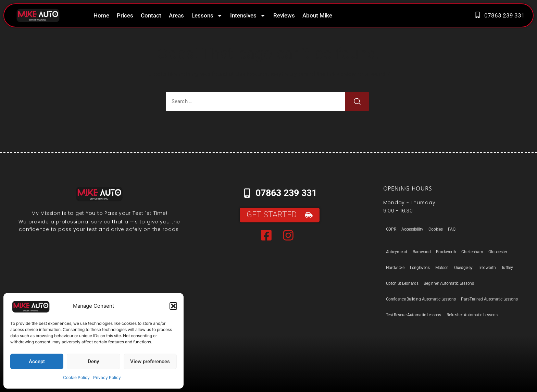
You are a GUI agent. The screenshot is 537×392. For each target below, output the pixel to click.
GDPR (391, 229)
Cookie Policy (76, 377)
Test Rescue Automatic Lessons (414, 315)
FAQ (452, 229)
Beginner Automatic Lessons (449, 283)
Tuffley (507, 268)
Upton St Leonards (402, 283)
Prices (125, 15)
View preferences (150, 362)
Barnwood (422, 252)
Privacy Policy (107, 377)
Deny (93, 362)
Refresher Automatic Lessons (472, 315)
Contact (151, 15)
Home (101, 15)
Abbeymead (397, 252)
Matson (442, 268)
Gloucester (498, 252)
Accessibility (412, 229)
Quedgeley (463, 268)
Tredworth (487, 268)
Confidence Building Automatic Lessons (421, 299)
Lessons (207, 16)
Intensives (248, 16)
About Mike (317, 15)
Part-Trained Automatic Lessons (489, 299)
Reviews (284, 15)
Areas (176, 15)
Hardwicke (395, 268)
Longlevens (420, 268)
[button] (173, 306)
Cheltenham (472, 252)
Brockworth (446, 252)
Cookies (435, 229)
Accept (37, 362)
